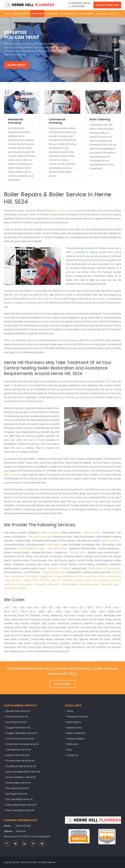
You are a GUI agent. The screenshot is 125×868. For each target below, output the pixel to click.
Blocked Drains (52, 14)
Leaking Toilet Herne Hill (18, 755)
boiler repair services (63, 211)
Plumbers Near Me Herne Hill (20, 761)
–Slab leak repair (69, 584)
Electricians (101, 14)
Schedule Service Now (107, 5)
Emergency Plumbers (21, 14)
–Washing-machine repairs (31, 548)
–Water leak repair (109, 584)
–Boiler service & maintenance (104, 568)
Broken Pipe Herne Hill (17, 716)
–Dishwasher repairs (57, 548)
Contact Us (114, 14)
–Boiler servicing (91, 532)
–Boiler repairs (53, 544)
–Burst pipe (31, 576)
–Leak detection (12, 580)
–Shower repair (24, 584)
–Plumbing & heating (72, 580)
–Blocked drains (77, 552)
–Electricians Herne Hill (53, 572)
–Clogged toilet (45, 576)
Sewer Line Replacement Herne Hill (23, 772)
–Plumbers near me (49, 580)
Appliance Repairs (86, 14)
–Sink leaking (39, 584)
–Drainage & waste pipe (39, 537)
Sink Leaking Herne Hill (17, 788)
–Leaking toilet (30, 580)
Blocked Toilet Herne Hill (18, 711)
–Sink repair (53, 584)
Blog (69, 750)
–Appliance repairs (110, 540)
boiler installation (13, 475)
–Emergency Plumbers (58, 568)
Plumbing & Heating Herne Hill (21, 766)
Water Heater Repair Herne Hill (21, 805)
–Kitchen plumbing (86, 576)
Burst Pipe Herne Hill (16, 722)
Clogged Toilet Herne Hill (18, 728)
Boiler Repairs (37, 14)
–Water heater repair (88, 584)
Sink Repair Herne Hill (17, 794)
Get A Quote (63, 684)
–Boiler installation (50, 532)
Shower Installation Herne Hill (21, 777)
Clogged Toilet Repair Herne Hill (21, 733)
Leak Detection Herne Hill (18, 750)
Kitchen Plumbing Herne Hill (20, 739)
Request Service (17, 65)
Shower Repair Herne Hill (18, 783)
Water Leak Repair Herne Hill (20, 810)
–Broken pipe (17, 576)
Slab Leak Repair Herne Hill (19, 799)
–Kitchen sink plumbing (109, 576)
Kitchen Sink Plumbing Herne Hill (22, 744)
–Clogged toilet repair (65, 576)
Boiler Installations (69, 14)
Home (7, 14)
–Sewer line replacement (98, 580)
